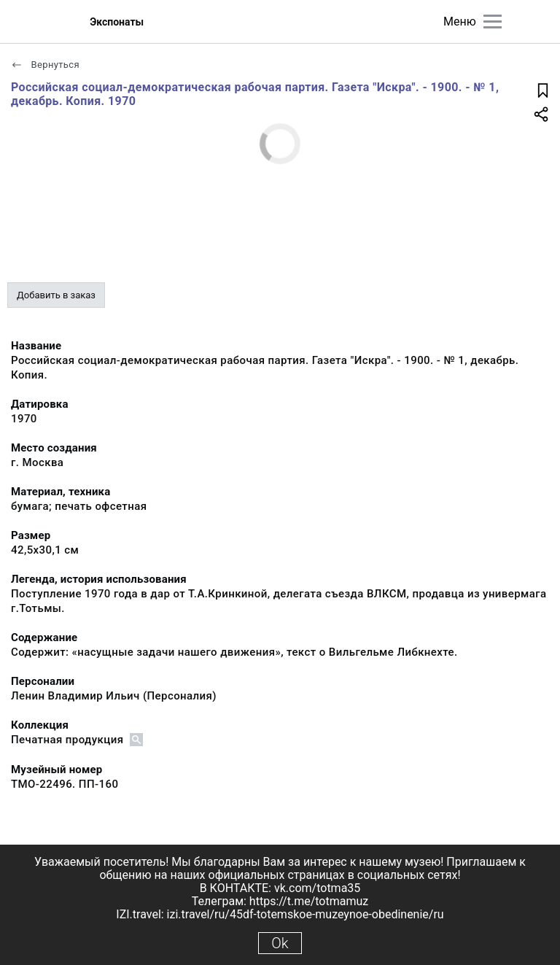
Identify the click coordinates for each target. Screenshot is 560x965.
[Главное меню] (493, 22)
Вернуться (45, 65)
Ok (280, 943)
